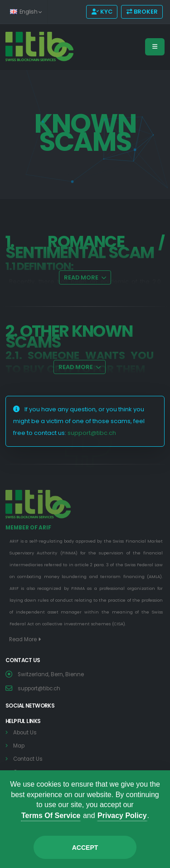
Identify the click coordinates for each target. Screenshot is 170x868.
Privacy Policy (122, 816)
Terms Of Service (51, 816)
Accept (85, 848)
